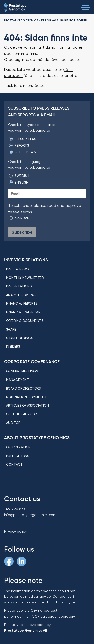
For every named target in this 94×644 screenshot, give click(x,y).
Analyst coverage (22, 295)
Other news (25, 152)
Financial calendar (23, 312)
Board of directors (23, 388)
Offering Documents (25, 321)
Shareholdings (19, 338)
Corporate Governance (32, 362)
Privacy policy (15, 531)
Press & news (17, 269)
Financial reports (22, 303)
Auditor (13, 423)
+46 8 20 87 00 (16, 509)
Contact (14, 464)
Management (18, 380)
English (21, 182)
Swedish (22, 176)
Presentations (19, 286)
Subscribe (22, 232)
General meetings (22, 371)
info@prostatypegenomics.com (30, 515)
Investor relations (26, 260)
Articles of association (27, 405)
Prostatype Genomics (21, 20)
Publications (18, 456)
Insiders (13, 346)
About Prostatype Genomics (37, 438)
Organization (18, 447)
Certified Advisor (21, 414)
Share (11, 329)
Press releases (27, 139)
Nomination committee (27, 397)
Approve (22, 218)
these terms (20, 212)
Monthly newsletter (25, 278)
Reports (22, 145)
